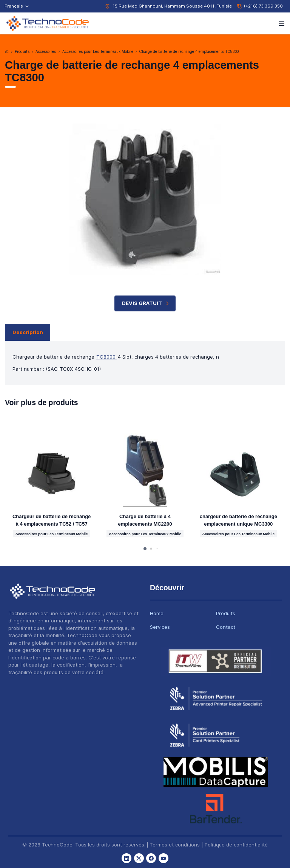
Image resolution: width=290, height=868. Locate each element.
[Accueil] (7, 52)
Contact (226, 627)
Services (160, 627)
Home (157, 613)
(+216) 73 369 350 (263, 6)
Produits (22, 52)
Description (28, 332)
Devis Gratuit (146, 303)
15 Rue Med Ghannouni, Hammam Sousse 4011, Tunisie (172, 6)
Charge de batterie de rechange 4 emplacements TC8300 (189, 52)
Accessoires (46, 52)
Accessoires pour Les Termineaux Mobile (98, 52)
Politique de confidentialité (236, 845)
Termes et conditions (175, 845)
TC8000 (107, 357)
